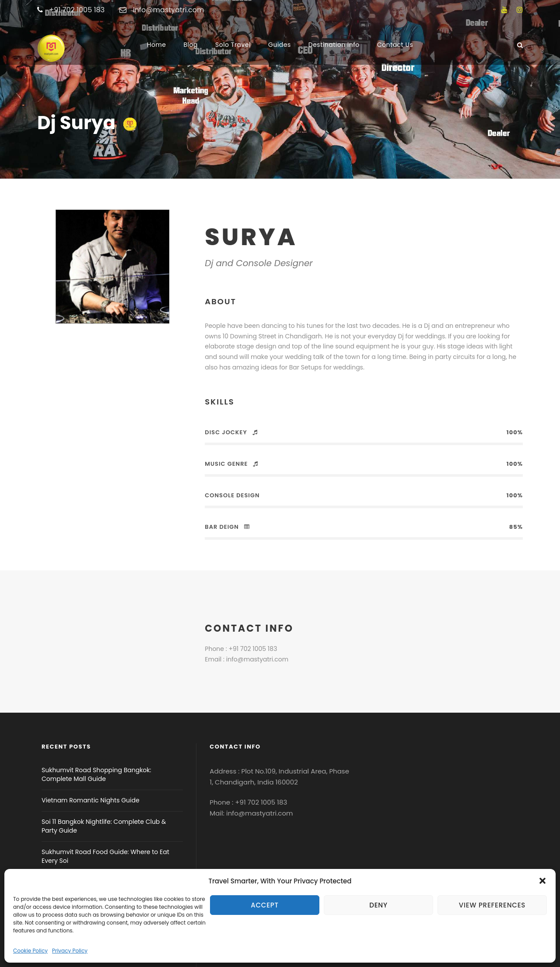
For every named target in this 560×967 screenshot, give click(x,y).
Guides (280, 45)
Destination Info (334, 45)
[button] (542, 881)
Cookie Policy (30, 951)
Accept (265, 905)
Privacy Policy (70, 951)
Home (157, 45)
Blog (191, 45)
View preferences (492, 905)
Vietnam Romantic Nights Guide (91, 800)
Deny (378, 905)
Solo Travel (233, 45)
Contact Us (395, 45)
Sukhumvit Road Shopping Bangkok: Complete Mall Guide (96, 774)
